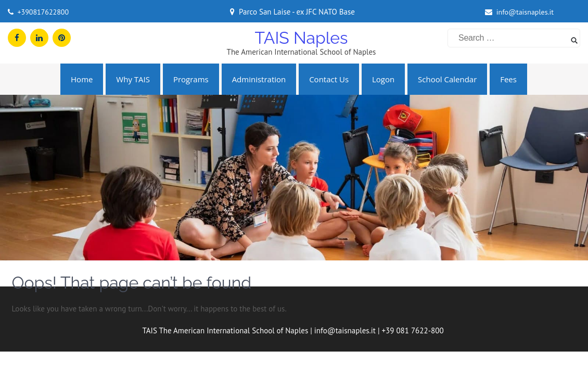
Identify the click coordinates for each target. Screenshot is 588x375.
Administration (259, 79)
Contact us (329, 79)
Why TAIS (133, 79)
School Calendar (447, 79)
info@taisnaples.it (525, 12)
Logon (383, 79)
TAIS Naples (301, 38)
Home (82, 79)
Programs (191, 79)
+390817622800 (43, 12)
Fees (508, 79)
